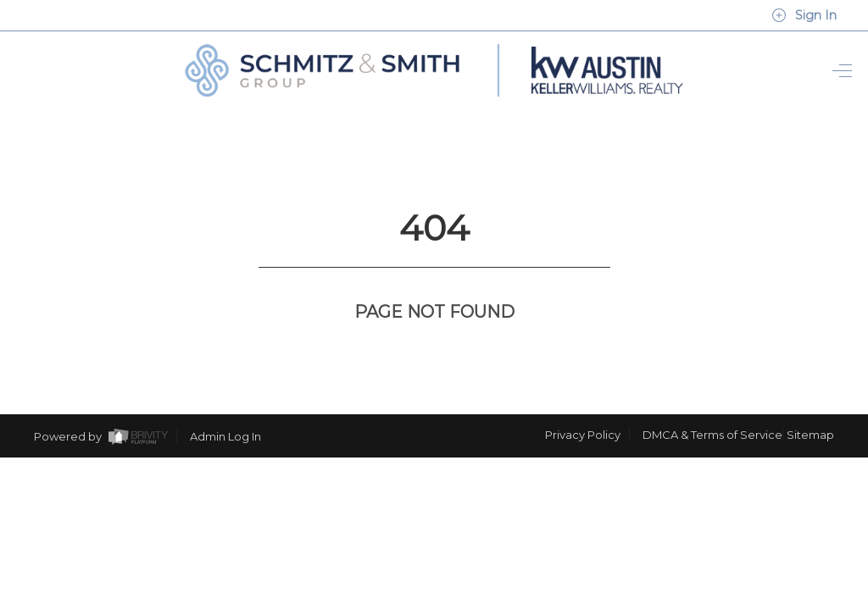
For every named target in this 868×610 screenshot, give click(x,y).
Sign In (804, 15)
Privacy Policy (583, 403)
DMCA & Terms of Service (712, 403)
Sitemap (810, 403)
